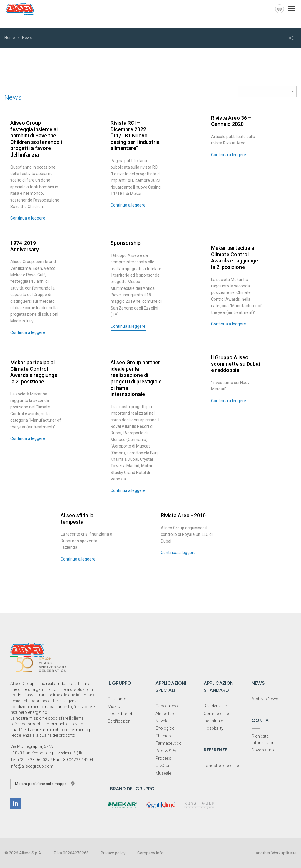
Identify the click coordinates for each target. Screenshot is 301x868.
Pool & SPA (166, 751)
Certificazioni (119, 721)
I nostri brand (120, 714)
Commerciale (216, 714)
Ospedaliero (167, 706)
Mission (115, 706)
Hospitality (214, 728)
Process (163, 758)
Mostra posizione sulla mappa (45, 784)
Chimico (163, 736)
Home (10, 38)
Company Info (150, 853)
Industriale (213, 721)
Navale (162, 721)
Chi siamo (117, 699)
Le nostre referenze (221, 766)
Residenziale (215, 706)
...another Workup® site (275, 853)
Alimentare (165, 714)
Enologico (165, 728)
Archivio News (265, 699)
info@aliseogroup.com (32, 766)
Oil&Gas (163, 766)
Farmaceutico (169, 743)
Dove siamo (263, 750)
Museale (163, 773)
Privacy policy (113, 853)
